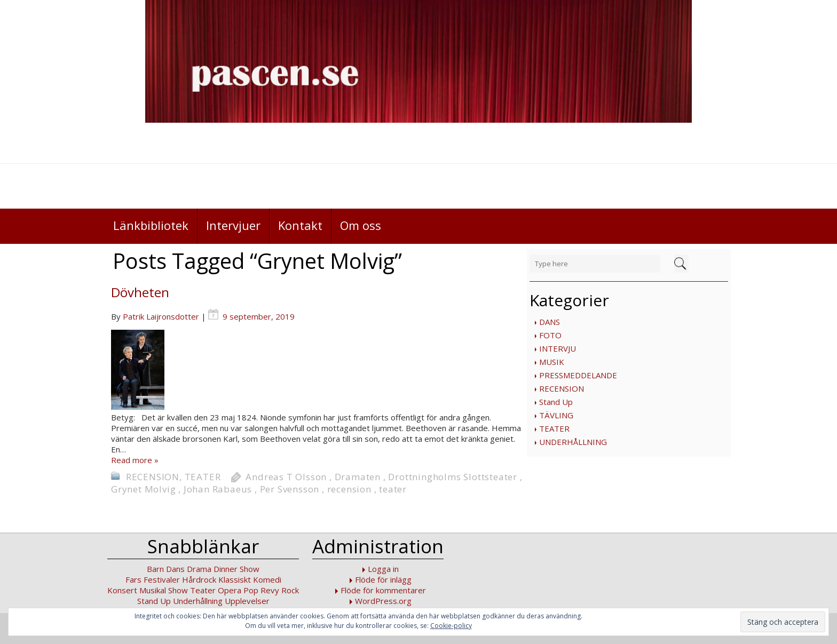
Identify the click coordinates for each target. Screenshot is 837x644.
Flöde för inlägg (383, 579)
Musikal (153, 590)
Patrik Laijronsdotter (161, 316)
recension (349, 489)
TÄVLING (556, 415)
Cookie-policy (451, 626)
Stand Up (556, 402)
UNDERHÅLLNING (573, 442)
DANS (550, 322)
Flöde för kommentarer (383, 590)
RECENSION (562, 388)
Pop (251, 590)
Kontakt (300, 225)
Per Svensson (290, 489)
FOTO (550, 335)
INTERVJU (558, 348)
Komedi (267, 579)
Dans (175, 569)
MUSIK (552, 362)
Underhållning (198, 601)
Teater (203, 590)
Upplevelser (247, 601)
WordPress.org (383, 601)
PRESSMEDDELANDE (578, 375)
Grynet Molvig (143, 489)
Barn (155, 569)
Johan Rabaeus (218, 489)
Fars (133, 579)
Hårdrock (199, 579)
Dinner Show (236, 569)
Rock (290, 590)
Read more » (135, 460)
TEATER (554, 428)
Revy (270, 590)
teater (393, 489)
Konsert (122, 590)
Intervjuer (233, 225)
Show (178, 590)
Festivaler (162, 579)
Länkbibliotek (151, 225)
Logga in (383, 569)
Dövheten (140, 292)
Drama (199, 569)
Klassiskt (235, 579)
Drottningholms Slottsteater (453, 477)
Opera (230, 590)
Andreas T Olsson (286, 477)
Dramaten (358, 477)
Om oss (361, 225)
